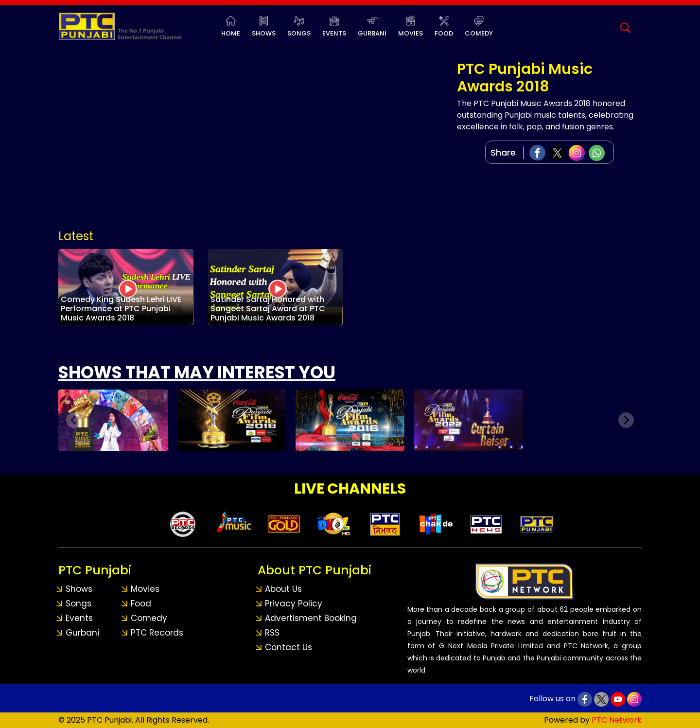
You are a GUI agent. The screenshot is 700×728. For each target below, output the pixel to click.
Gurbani (372, 33)
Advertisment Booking (311, 618)
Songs (299, 33)
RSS (272, 633)
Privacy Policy (294, 604)
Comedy (479, 33)
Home (231, 33)
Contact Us (289, 647)
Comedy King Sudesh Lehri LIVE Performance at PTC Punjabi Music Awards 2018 (121, 309)
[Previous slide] (74, 420)
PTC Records (157, 633)
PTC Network (617, 720)
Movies (411, 33)
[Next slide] (626, 420)
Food (444, 33)
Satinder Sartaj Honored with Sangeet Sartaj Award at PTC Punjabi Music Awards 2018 (268, 309)
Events (334, 33)
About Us (283, 589)
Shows (264, 33)
